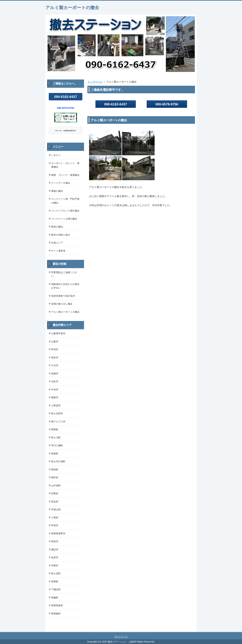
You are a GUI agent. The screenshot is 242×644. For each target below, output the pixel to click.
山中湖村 (56, 486)
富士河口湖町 (58, 461)
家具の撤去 (57, 227)
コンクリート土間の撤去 (64, 219)
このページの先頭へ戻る (187, 630)
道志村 (55, 502)
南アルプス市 (58, 422)
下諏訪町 (56, 589)
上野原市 (56, 406)
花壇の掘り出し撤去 (62, 304)
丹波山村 (56, 509)
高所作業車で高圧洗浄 (63, 296)
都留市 (55, 397)
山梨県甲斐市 (58, 333)
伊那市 (55, 566)
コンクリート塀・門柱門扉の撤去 (65, 201)
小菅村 (55, 518)
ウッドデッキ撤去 (61, 183)
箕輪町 (55, 598)
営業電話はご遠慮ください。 (64, 274)
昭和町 (55, 429)
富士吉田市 (57, 413)
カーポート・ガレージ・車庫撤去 (65, 165)
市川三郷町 (57, 445)
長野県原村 (57, 605)
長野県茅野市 (58, 534)
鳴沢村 (55, 477)
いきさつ (56, 155)
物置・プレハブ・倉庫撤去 (65, 175)
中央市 (55, 390)
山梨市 (55, 342)
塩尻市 (55, 557)
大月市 (55, 365)
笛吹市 (55, 358)
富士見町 (56, 573)
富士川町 (56, 438)
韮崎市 (55, 374)
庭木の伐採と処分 (61, 235)
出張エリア (57, 243)
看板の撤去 (57, 191)
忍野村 (55, 493)
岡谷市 (55, 541)
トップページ (95, 82)
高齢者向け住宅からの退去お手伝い (65, 286)
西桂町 (55, 470)
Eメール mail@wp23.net (66, 131)
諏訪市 (55, 550)
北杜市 (55, 381)
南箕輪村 (56, 614)
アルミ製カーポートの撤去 (72, 8)
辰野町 (55, 582)
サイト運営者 (58, 251)
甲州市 (55, 349)
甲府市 (55, 525)
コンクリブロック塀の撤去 (65, 211)
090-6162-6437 (116, 104)
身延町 (55, 454)
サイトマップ (121, 637)
